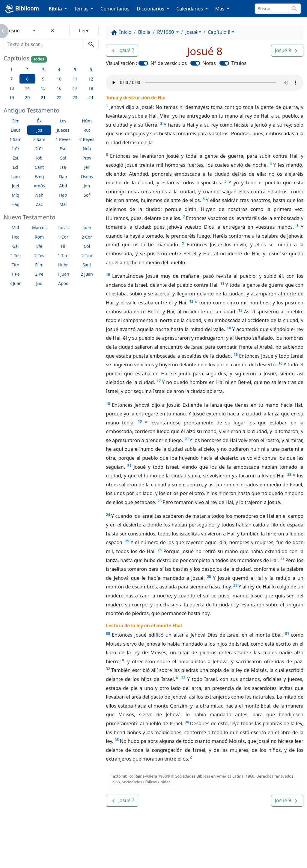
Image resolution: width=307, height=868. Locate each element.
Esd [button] (63, 149)
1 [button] (11, 70)
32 (108, 669)
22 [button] (59, 97)
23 (159, 501)
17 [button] (75, 88)
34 (187, 722)
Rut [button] (87, 130)
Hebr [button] (63, 265)
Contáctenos (99, 847)
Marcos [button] (39, 228)
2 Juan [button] (87, 274)
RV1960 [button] (166, 32)
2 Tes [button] (39, 255)
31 (287, 633)
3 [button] (43, 70)
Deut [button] (16, 130)
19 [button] (11, 97)
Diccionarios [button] (151, 9)
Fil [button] (63, 246)
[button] (122, 51)
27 (282, 559)
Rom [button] (39, 237)
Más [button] (220, 9)
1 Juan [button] (63, 274)
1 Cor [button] (63, 237)
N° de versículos (169, 63)
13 (240, 310)
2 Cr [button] (39, 149)
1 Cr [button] (16, 149)
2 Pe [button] (39, 274)
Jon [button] (87, 186)
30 (108, 633)
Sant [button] (87, 265)
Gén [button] (15, 121)
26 (159, 550)
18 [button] (91, 88)
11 (222, 284)
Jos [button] (39, 130)
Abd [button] (63, 186)
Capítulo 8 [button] (219, 32)
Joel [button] (16, 186)
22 (289, 474)
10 (108, 275)
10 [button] (59, 79)
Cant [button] (39, 167)
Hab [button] (63, 195)
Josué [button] (191, 32)
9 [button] (43, 79)
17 (159, 381)
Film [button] (39, 265)
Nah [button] (39, 195)
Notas (209, 63)
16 (280, 363)
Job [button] (39, 158)
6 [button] (91, 70)
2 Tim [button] (87, 255)
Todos (39, 59)
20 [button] (27, 97)
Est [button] (16, 158)
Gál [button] (16, 246)
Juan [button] (87, 228)
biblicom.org (36, 857)
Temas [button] (82, 9)
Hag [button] (15, 204)
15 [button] (43, 88)
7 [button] (11, 79)
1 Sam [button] (16, 139)
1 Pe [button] (16, 274)
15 (236, 355)
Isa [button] (63, 167)
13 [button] (11, 88)
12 (191, 301)
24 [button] (91, 97)
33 (183, 678)
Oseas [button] (87, 176)
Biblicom (22, 9)
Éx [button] (39, 121)
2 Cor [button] (87, 237)
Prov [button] (87, 158)
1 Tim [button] (63, 255)
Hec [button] (15, 237)
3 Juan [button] (15, 283)
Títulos (239, 63)
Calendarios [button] (190, 9)
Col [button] (87, 246)
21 (130, 466)
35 (117, 740)
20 (186, 439)
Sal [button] (63, 158)
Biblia (144, 32)
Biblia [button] (56, 9)
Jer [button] (87, 167)
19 (140, 421)
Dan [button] (63, 176)
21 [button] (43, 97)
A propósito (60, 847)
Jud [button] (39, 283)
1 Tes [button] (15, 255)
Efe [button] (39, 246)
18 (108, 404)
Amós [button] (39, 186)
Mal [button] (63, 204)
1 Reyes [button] (63, 139)
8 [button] (27, 79)
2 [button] (27, 70)
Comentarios (115, 9)
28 (209, 577)
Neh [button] (87, 149)
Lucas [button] (63, 228)
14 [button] (27, 88)
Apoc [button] (63, 283)
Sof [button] (87, 195)
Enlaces (26, 847)
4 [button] (59, 70)
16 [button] (59, 88)
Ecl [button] (16, 167)
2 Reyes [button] (87, 139)
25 (127, 541)
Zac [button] (39, 204)
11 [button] (75, 79)
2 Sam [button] (39, 139)
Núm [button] (87, 121)
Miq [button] (15, 195)
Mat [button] (16, 228)
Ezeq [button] (39, 176)
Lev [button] (63, 121)
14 (229, 328)
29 (235, 585)
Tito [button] (15, 265)
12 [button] (91, 79)
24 (108, 515)
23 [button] (75, 97)
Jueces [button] (63, 130)
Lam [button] (16, 176)
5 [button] (75, 70)
